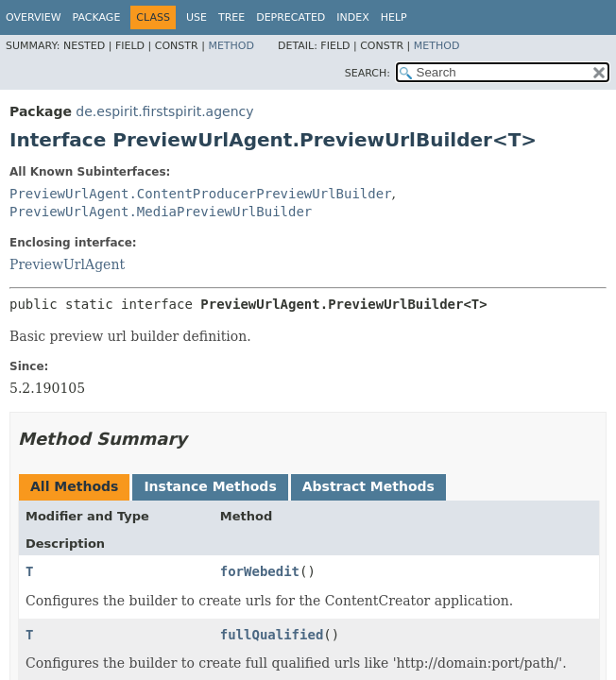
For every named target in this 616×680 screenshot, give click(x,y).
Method (231, 46)
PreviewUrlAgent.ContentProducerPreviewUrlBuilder (201, 194)
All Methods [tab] (74, 486)
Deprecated (291, 17)
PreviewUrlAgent (67, 264)
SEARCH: (368, 73)
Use (197, 17)
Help (394, 17)
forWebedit (260, 571)
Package (97, 17)
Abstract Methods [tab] (368, 486)
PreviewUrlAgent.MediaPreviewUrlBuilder (161, 212)
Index (352, 17)
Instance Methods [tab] (210, 486)
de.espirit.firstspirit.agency (164, 111)
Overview (34, 17)
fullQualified (272, 635)
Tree (231, 17)
